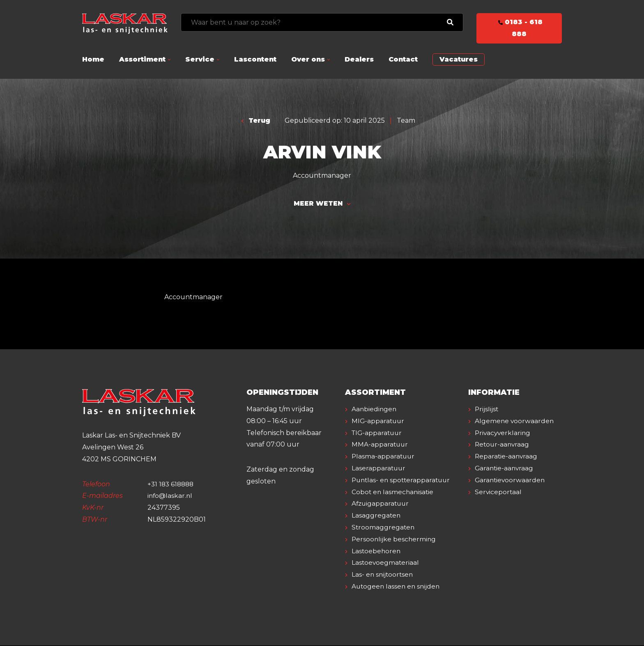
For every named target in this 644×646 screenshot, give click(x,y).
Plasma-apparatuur (384, 457)
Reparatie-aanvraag (507, 469)
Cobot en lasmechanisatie (393, 493)
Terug (256, 120)
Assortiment (142, 59)
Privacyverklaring (504, 446)
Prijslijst (487, 410)
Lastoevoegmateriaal (386, 564)
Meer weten (322, 204)
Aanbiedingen (375, 410)
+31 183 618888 (172, 485)
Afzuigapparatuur (381, 505)
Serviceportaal (499, 505)
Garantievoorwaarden (511, 493)
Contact (403, 59)
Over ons (308, 59)
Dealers (359, 59)
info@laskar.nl (171, 497)
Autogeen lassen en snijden (397, 588)
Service (200, 59)
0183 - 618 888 (519, 28)
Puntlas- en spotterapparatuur (403, 481)
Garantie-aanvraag (505, 481)
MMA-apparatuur (380, 446)
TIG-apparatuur (378, 434)
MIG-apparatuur (379, 422)
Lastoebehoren (377, 552)
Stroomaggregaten (384, 528)
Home (93, 59)
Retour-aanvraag (503, 457)
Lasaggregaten (376, 517)
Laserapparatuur (379, 469)
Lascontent (255, 59)
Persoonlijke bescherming (394, 540)
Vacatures (459, 59)
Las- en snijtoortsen (383, 576)
